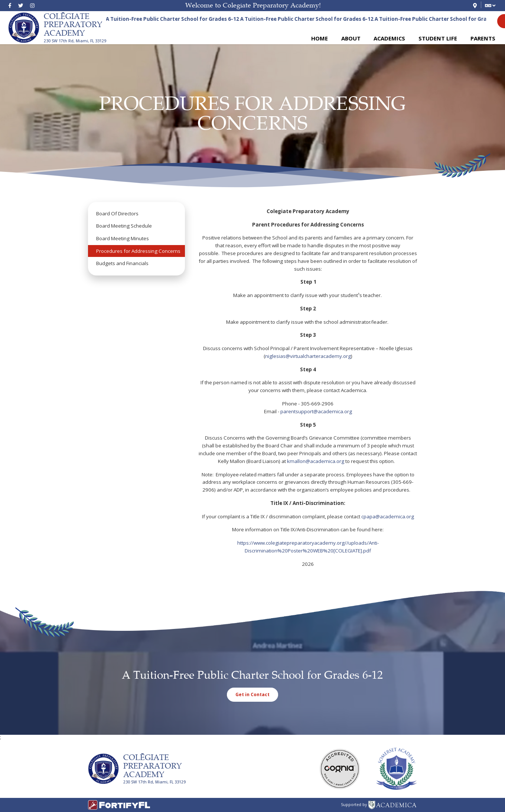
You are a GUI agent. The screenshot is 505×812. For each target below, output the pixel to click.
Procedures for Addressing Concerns (138, 251)
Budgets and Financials (122, 263)
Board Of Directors (117, 213)
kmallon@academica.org (316, 461)
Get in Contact (252, 694)
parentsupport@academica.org (316, 411)
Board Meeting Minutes (123, 238)
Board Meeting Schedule (124, 226)
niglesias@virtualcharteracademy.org (308, 356)
